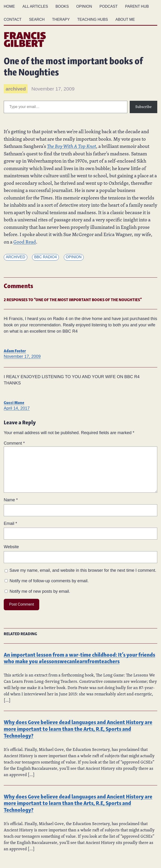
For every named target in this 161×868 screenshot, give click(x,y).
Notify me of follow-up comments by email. (49, 581)
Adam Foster (15, 350)
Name (11, 500)
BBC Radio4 (45, 257)
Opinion (74, 257)
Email (10, 523)
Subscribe (143, 107)
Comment (14, 443)
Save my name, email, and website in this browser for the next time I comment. (83, 570)
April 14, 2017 (17, 408)
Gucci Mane (14, 402)
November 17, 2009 (22, 356)
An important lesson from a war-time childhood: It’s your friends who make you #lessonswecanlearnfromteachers (79, 658)
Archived (16, 257)
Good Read (25, 242)
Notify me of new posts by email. (40, 591)
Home (9, 6)
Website (11, 547)
